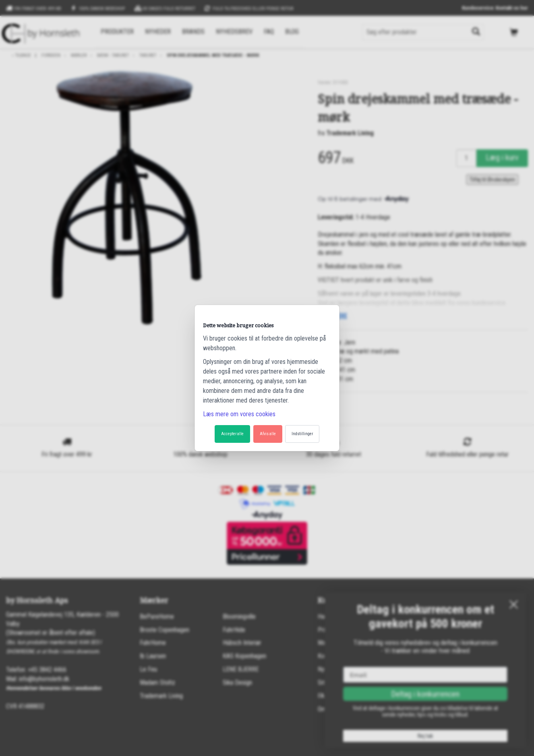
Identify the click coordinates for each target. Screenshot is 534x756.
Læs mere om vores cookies (239, 414)
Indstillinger (302, 434)
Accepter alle (232, 434)
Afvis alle (268, 434)
